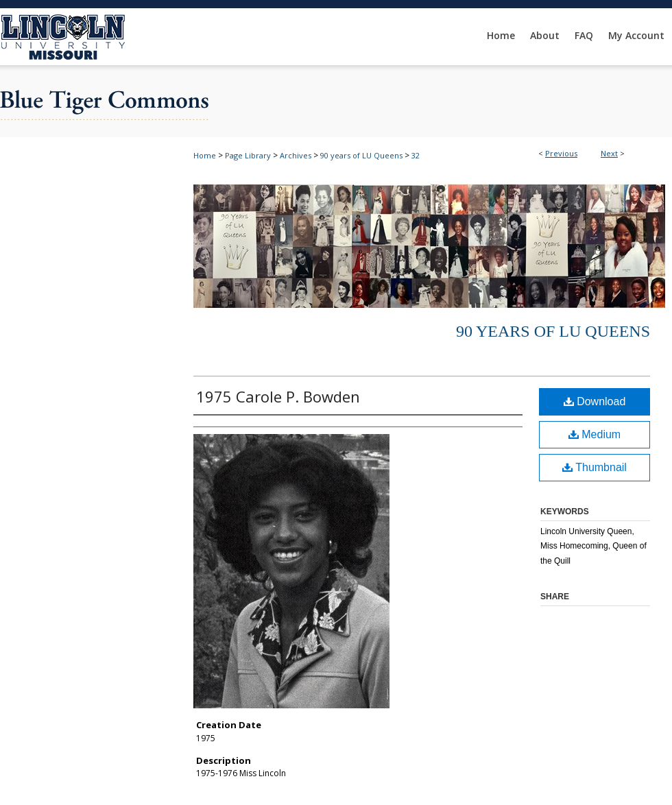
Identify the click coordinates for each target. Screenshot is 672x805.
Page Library (248, 155)
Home (205, 155)
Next (609, 153)
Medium (595, 434)
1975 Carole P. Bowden (278, 396)
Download (595, 401)
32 (416, 155)
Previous (561, 153)
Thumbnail (595, 467)
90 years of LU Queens (361, 155)
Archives (296, 155)
